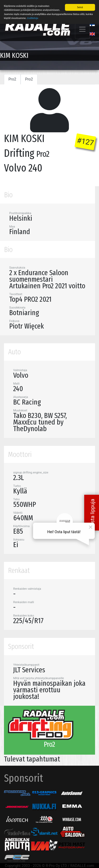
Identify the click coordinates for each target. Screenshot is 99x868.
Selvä (80, 7)
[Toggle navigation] (82, 29)
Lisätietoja (33, 18)
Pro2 (12, 79)
